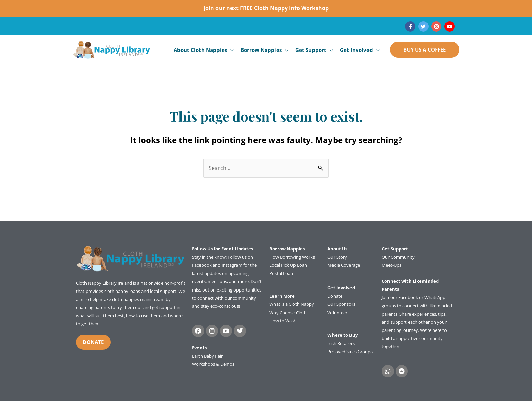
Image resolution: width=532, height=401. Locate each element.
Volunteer (337, 313)
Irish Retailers (341, 343)
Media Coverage (344, 265)
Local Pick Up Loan (288, 265)
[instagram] (437, 26)
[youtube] (450, 26)
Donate (335, 296)
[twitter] (424, 26)
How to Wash (283, 321)
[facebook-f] (411, 26)
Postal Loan (281, 273)
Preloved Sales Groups (350, 352)
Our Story (337, 257)
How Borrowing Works (292, 257)
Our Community (398, 257)
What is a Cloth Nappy (292, 304)
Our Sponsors (341, 304)
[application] (230, 50)
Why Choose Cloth (288, 313)
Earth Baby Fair (207, 356)
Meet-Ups (392, 265)
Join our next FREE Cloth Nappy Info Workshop (266, 8)
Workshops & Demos (213, 364)
